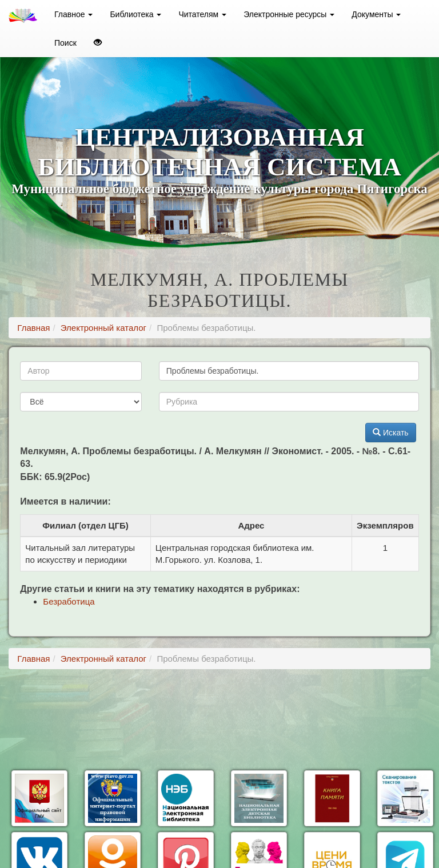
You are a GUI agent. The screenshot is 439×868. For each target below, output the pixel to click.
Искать (391, 433)
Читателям (202, 14)
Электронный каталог (103, 328)
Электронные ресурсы (289, 14)
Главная (33, 328)
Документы (376, 14)
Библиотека (135, 14)
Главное (73, 14)
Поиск (65, 43)
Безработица (69, 601)
